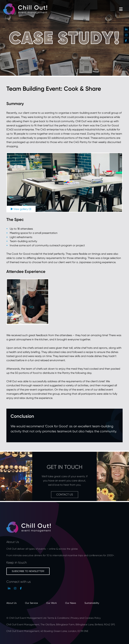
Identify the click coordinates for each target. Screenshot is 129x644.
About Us (12, 603)
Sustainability (92, 603)
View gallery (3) (21, 209)
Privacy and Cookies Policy (86, 618)
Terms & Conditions (58, 618)
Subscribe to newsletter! (28, 571)
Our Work (51, 603)
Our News (71, 603)
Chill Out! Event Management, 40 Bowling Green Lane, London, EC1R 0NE (48, 631)
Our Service (31, 603)
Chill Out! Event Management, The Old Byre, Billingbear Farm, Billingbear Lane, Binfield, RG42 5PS (61, 624)
